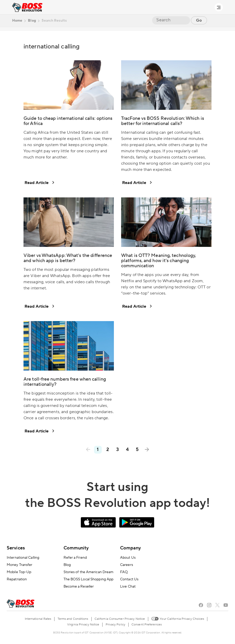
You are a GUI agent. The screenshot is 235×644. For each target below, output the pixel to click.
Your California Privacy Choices (178, 618)
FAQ (124, 572)
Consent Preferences (147, 625)
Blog (67, 565)
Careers (127, 565)
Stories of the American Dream (89, 572)
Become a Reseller (79, 587)
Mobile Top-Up (19, 572)
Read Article (39, 182)
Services (16, 548)
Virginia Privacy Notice (83, 625)
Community (76, 548)
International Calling (23, 558)
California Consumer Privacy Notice (120, 619)
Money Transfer (19, 565)
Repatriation (17, 579)
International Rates (38, 619)
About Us (128, 558)
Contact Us (129, 579)
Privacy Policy (115, 625)
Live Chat (128, 587)
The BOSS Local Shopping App (89, 579)
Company (130, 548)
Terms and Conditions (73, 619)
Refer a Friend (75, 558)
